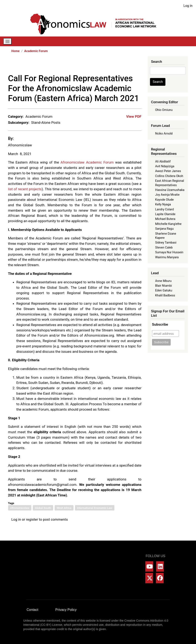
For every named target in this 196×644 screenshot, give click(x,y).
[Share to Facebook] (109, 65)
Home (16, 51)
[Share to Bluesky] (133, 65)
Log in (188, 6)
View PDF (134, 116)
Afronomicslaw (20, 145)
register (32, 519)
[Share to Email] (138, 65)
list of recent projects (25, 189)
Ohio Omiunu (164, 110)
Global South (43, 508)
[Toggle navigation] (7, 41)
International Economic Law (95, 508)
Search (158, 82)
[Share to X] (115, 65)
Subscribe (160, 324)
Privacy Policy (66, 610)
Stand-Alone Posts (46, 122)
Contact (32, 610)
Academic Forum (36, 51)
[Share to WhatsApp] (121, 65)
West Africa (64, 508)
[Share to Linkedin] (127, 65)
